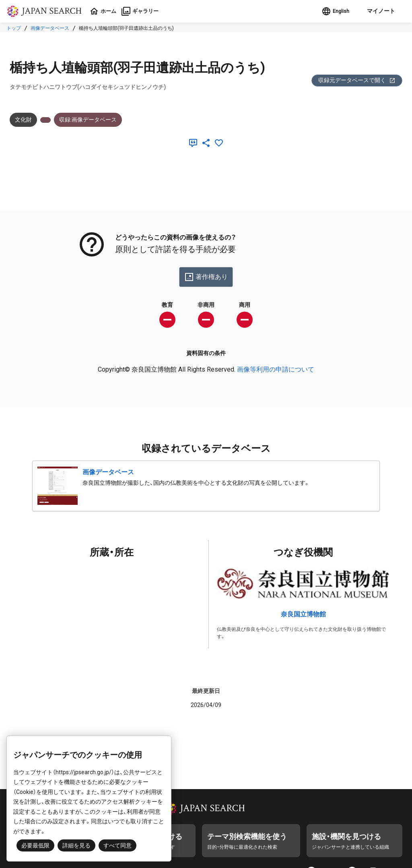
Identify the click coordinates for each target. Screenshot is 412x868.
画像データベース (50, 28)
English (332, 11)
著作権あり (206, 277)
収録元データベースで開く (357, 80)
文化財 (23, 120)
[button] (378, 11)
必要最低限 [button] (35, 845)
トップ (14, 28)
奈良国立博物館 (303, 614)
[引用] (195, 143)
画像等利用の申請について (276, 369)
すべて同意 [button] (117, 845)
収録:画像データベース (88, 120)
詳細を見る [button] (76, 845)
